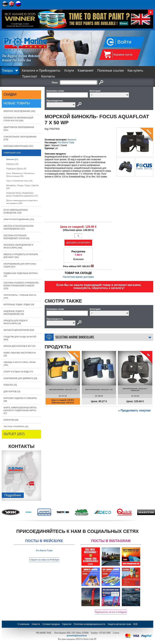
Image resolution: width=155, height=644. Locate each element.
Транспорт (30, 76)
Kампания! (86, 71)
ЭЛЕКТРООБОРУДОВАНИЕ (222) (19, 219)
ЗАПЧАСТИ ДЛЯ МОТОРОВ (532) (19, 330)
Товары (7, 71)
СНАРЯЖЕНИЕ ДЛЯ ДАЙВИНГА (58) (20, 378)
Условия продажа (51, 624)
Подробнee (13, 495)
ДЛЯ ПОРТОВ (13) (12, 391)
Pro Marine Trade (66, 143)
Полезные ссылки (111, 71)
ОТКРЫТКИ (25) (11, 420)
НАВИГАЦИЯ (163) (12, 153)
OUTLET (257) (14, 434)
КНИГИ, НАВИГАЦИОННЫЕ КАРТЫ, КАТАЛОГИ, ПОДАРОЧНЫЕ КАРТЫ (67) (20, 410)
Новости (36, 624)
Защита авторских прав (119, 624)
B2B (135, 624)
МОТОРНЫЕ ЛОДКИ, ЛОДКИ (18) (19, 304)
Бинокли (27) (12, 159)
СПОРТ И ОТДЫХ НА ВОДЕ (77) (18, 372)
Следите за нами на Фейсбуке (44, 560)
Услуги (69, 71)
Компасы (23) (12, 164)
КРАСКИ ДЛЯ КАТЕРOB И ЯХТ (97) (20, 346)
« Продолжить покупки (134, 410)
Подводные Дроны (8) (16, 169)
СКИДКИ (10, 94)
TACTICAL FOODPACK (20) (16, 426)
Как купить (135, 71)
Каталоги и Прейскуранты (41, 71)
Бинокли (72, 140)
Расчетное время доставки (78, 277)
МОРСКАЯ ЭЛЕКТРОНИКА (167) (18, 146)
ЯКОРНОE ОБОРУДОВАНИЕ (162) (19, 111)
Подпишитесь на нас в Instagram (111, 612)
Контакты (48, 76)
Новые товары (17, 103)
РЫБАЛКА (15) (10, 385)
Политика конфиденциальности (90, 624)
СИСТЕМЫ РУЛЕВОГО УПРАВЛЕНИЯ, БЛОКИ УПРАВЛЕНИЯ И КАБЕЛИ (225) (21, 286)
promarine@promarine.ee (77, 635)
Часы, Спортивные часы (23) (19, 181)
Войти (124, 42)
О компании (23, 624)
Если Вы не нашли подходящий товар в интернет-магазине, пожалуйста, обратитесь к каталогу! (99, 286)
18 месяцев (78, 259)
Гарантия (67, 624)
